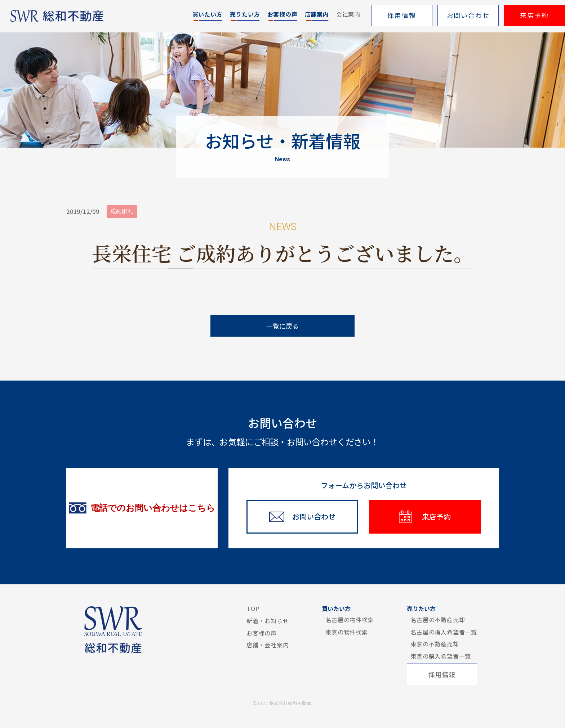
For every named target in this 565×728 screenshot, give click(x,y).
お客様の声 (262, 633)
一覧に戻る (282, 326)
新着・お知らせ (268, 621)
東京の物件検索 (347, 632)
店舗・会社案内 (268, 645)
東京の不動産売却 (435, 644)
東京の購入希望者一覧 (441, 656)
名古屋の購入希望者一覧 (444, 632)
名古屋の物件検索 (350, 620)
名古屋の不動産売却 (438, 620)
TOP (253, 608)
